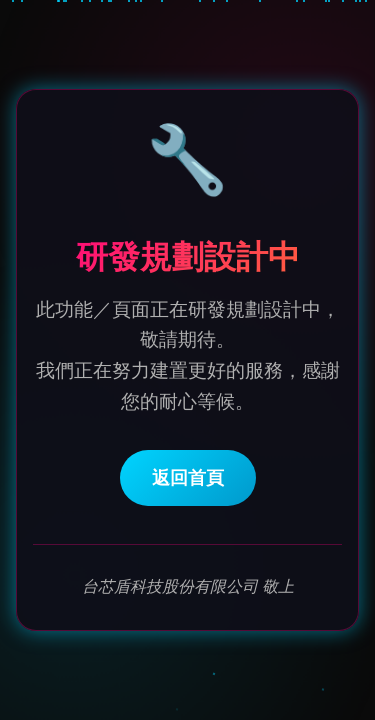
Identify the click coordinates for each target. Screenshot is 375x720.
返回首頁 (188, 479)
